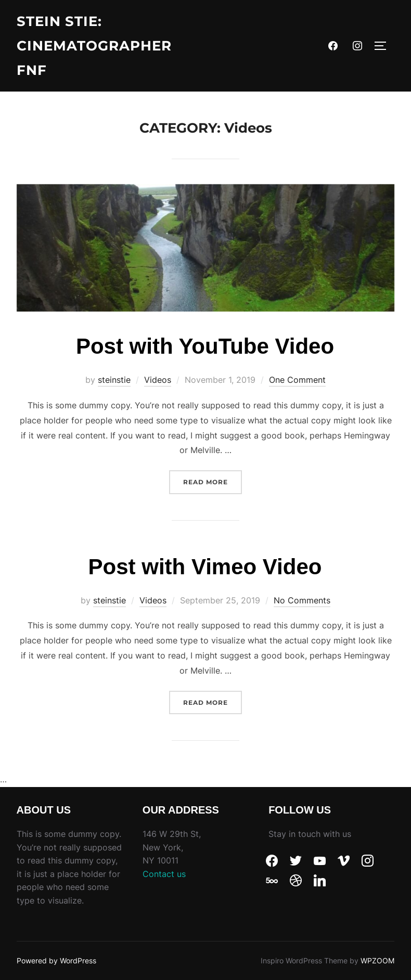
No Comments (302, 600)
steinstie (114, 380)
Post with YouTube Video (205, 346)
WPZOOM (377, 960)
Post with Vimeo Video (205, 567)
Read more (213, 478)
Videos (158, 380)
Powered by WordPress (56, 960)
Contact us (164, 874)
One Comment (297, 380)
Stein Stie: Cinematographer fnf (94, 46)
